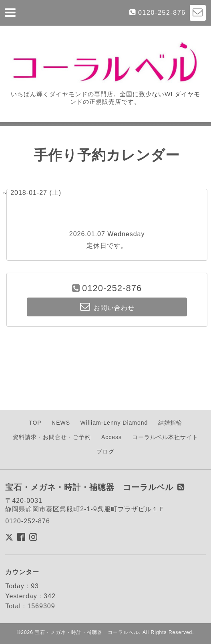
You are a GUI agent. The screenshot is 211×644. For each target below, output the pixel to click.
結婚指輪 (170, 423)
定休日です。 (107, 246)
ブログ (105, 452)
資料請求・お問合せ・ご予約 (52, 437)
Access (112, 437)
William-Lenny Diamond (114, 423)
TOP (35, 423)
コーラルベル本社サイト (165, 437)
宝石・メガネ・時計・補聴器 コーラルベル (87, 632)
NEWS (61, 423)
